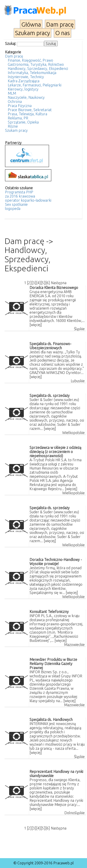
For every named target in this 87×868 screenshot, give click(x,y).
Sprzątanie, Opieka (23, 122)
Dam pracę (60, 24)
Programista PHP (19, 192)
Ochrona (15, 102)
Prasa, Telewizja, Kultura (27, 114)
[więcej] (36, 325)
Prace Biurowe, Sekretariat (30, 110)
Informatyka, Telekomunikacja (32, 73)
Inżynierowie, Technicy (26, 77)
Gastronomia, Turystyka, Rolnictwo (36, 64)
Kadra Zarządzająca (24, 81)
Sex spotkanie (16, 204)
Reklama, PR (18, 118)
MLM (12, 93)
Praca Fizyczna (20, 106)
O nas (63, 33)
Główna (31, 24)
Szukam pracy (33, 33)
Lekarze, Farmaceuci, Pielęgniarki (35, 85)
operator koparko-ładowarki (28, 200)
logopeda (13, 209)
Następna (59, 283)
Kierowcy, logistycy (23, 89)
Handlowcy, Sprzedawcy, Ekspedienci (38, 69)
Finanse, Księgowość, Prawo (30, 60)
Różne (13, 126)
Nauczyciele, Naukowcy (26, 97)
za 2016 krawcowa (20, 196)
